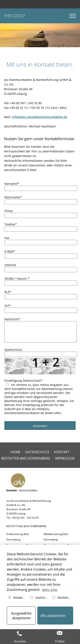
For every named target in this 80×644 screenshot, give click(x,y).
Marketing (62, 598)
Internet (10, 265)
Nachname (13, 197)
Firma (9, 211)
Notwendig (18, 598)
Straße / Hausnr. (17, 278)
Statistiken (40, 598)
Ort (8, 306)
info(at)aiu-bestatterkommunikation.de (40, 117)
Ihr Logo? (15, 16)
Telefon (11, 224)
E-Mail (10, 251)
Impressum (65, 458)
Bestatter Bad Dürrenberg (26, 458)
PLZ (8, 292)
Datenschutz (37, 452)
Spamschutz (13, 350)
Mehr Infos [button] (50, 590)
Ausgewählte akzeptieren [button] (21, 616)
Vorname (12, 184)
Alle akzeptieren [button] (53, 616)
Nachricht (12, 319)
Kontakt (62, 452)
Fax (7, 238)
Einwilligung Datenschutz (23, 381)
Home (15, 452)
